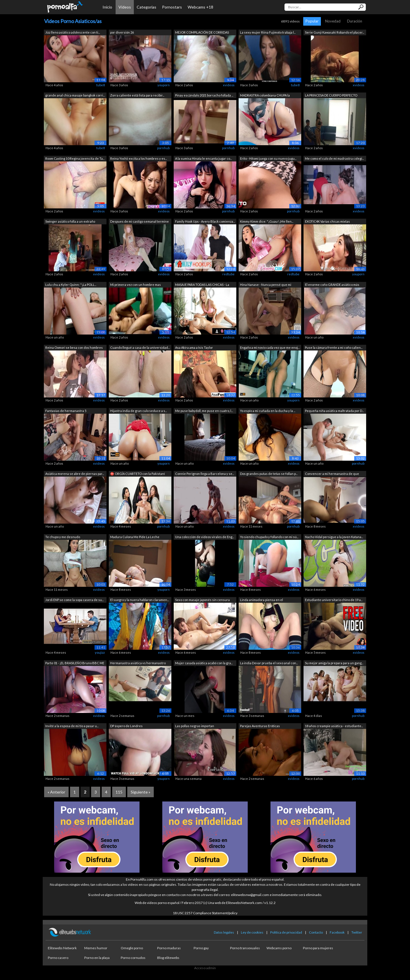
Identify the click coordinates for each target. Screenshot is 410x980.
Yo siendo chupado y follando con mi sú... (269, 537)
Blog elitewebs (168, 958)
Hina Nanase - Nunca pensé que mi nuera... (266, 285)
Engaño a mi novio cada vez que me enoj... (270, 347)
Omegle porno (132, 948)
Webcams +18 (200, 7)
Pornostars (172, 7)
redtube (228, 274)
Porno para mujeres (318, 948)
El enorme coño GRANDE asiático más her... (332, 285)
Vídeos (125, 7)
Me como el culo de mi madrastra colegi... (334, 158)
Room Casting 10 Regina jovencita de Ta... (75, 158)
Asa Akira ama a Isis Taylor (194, 347)
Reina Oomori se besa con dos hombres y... (74, 348)
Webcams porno (279, 948)
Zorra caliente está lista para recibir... (137, 95)
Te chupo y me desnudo (63, 537)
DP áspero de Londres (126, 726)
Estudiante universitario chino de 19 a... (334, 600)
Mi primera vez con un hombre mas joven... (136, 285)
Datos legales (224, 932)
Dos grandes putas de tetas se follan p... (269, 474)
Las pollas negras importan (195, 726)
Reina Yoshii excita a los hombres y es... (139, 158)
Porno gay (201, 948)
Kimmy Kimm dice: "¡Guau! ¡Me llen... (267, 221)
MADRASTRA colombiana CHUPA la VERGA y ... (265, 96)
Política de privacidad (286, 932)
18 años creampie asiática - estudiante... (334, 726)
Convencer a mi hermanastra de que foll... (332, 474)
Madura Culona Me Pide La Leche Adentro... (135, 537)
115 (119, 792)
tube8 (101, 85)
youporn (164, 85)
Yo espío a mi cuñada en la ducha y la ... (268, 411)
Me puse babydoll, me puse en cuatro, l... (204, 411)
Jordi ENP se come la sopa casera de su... (74, 600)
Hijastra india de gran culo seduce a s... (139, 411)
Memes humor (96, 948)
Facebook (337, 932)
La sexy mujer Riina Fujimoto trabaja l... (268, 32)
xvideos (229, 85)
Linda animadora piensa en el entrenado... (262, 600)
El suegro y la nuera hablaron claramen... (140, 600)
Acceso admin (205, 968)
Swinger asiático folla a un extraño (70, 221)
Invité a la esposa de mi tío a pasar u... (72, 726)
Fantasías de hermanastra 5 (66, 411)
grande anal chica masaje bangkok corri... (75, 95)
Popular (312, 21)
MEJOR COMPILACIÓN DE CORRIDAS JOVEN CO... (202, 33)
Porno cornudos (133, 958)
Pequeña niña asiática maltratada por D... (334, 411)
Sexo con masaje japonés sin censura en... (202, 600)
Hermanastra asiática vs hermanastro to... (138, 664)
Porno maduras (169, 948)
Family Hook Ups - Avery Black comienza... (205, 221)
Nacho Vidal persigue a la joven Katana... (334, 537)
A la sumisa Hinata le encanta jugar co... (203, 158)
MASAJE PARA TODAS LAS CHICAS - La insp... (202, 285)
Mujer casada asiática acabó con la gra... (204, 663)
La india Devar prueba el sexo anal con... (269, 663)
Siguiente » (141, 792)
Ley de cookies (252, 932)
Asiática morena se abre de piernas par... (75, 474)
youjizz (100, 652)
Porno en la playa (97, 958)
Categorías (146, 7)
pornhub (163, 148)
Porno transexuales (245, 948)
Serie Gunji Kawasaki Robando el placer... (335, 32)
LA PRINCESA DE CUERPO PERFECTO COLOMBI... (331, 96)
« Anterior (56, 792)
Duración (355, 21)
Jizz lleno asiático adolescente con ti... (73, 32)
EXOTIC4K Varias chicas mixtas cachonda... (327, 222)
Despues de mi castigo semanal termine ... (140, 222)
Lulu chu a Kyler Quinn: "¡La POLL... (71, 285)
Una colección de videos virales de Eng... (205, 537)
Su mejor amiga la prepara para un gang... (334, 663)
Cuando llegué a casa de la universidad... (140, 347)
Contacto (316, 932)
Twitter (357, 932)
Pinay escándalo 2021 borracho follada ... (204, 95)
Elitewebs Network (62, 948)
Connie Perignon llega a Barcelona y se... (205, 474)
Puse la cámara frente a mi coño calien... (334, 347)
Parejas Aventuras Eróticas (260, 726)
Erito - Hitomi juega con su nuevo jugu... (268, 158)
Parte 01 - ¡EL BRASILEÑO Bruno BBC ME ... (75, 664)
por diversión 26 (122, 32)
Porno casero (58, 958)
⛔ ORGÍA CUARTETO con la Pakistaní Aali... (138, 474)
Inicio (107, 7)
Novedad (333, 21)
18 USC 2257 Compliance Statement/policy (205, 913)
